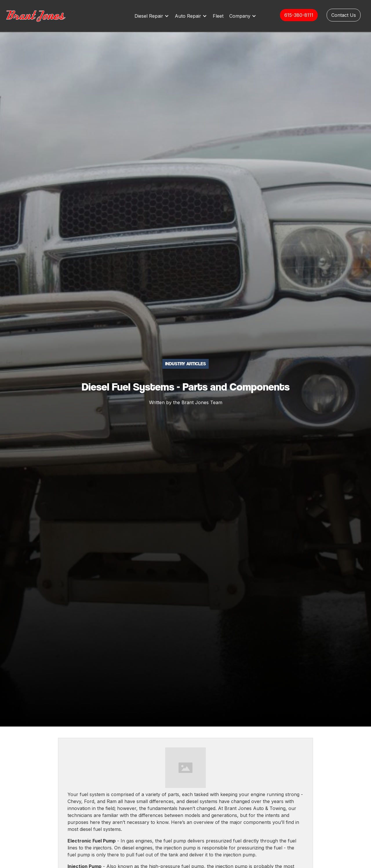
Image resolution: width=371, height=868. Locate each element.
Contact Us (344, 15)
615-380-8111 (299, 15)
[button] (153, 16)
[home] (42, 16)
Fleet (218, 16)
